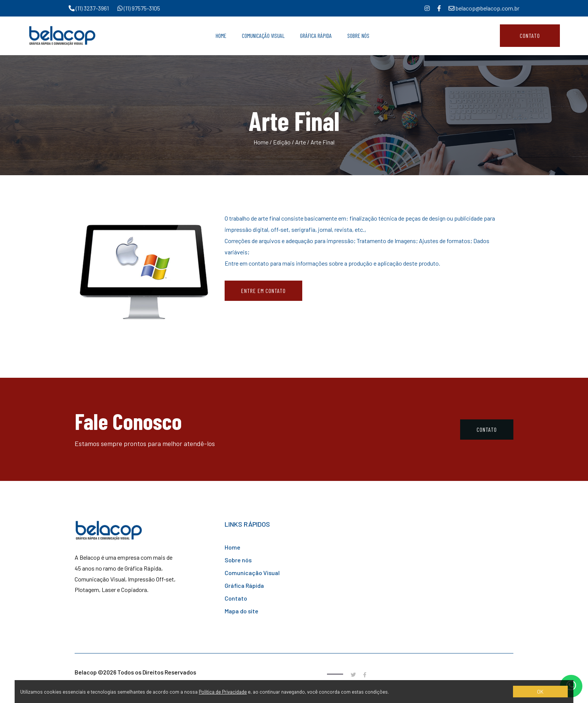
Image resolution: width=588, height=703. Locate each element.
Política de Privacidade (223, 692)
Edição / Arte (289, 142)
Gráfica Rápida (316, 35)
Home (221, 35)
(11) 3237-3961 (89, 8)
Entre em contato (263, 291)
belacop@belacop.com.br (484, 8)
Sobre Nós (358, 35)
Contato (530, 35)
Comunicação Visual (263, 35)
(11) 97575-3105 (139, 8)
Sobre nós (238, 560)
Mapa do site (241, 611)
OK (540, 692)
